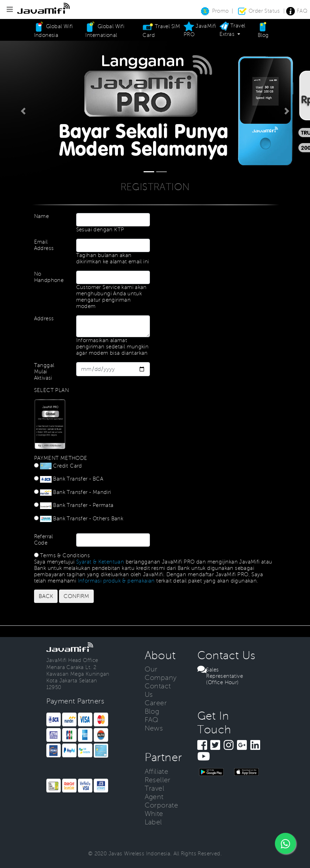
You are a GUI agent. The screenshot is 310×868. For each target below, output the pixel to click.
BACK (46, 596)
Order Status (259, 11)
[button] (23, 111)
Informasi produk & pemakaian (116, 581)
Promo (214, 11)
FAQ (297, 11)
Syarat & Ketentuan (100, 562)
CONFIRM (76, 596)
